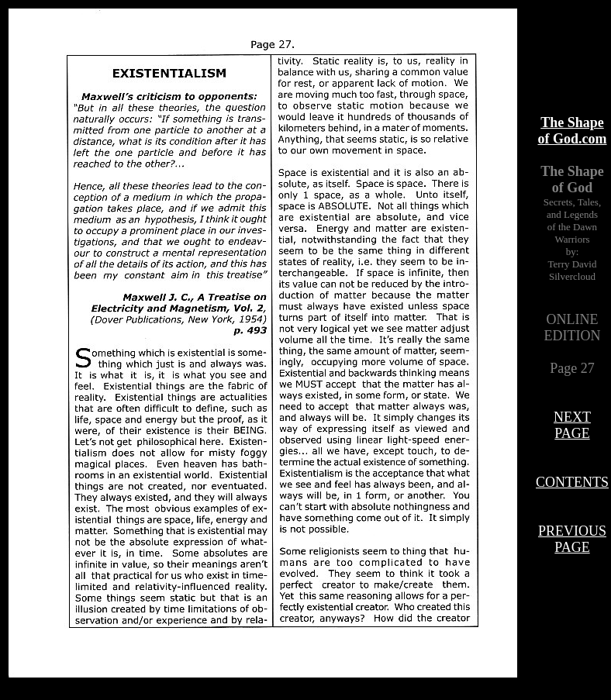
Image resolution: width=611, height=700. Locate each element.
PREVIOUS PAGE (572, 539)
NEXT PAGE (572, 425)
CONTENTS (572, 482)
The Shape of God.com (573, 131)
